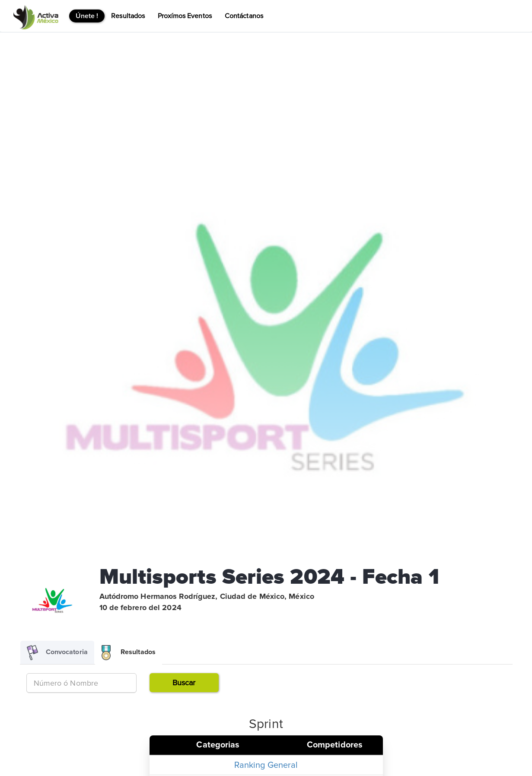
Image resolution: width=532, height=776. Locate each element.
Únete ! (87, 16)
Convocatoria (57, 653)
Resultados (128, 16)
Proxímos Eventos (185, 16)
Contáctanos (244, 16)
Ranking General (266, 765)
